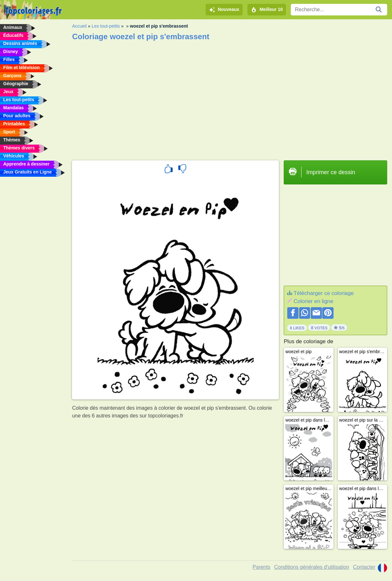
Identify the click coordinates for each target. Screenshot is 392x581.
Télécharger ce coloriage (324, 293)
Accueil (79, 26)
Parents (261, 567)
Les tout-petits (106, 26)
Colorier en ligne (314, 301)
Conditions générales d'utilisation (312, 567)
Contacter (364, 567)
